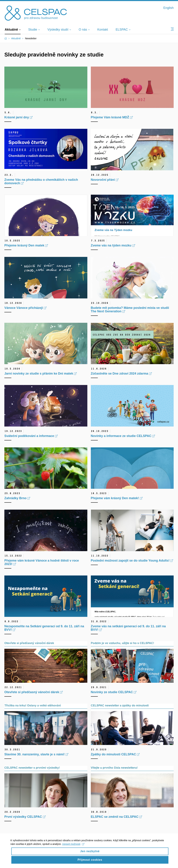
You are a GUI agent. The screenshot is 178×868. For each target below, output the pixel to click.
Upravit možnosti (73, 847)
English (168, 8)
